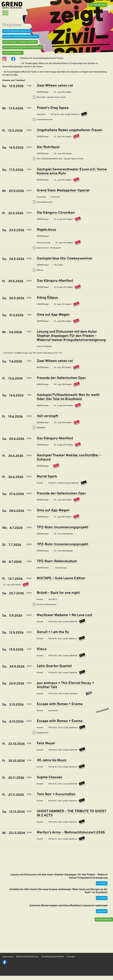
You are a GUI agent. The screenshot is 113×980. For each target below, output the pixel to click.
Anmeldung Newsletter (53, 961)
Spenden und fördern (13, 56)
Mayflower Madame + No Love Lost (65, 619)
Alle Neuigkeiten (97, 5)
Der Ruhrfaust (48, 151)
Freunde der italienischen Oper (61, 382)
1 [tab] (109, 5)
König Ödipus (47, 301)
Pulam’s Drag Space (53, 112)
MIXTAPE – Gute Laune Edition (61, 582)
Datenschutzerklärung (27, 961)
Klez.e (42, 653)
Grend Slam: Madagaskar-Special (63, 194)
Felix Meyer (46, 747)
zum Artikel (102, 886)
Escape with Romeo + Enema (60, 708)
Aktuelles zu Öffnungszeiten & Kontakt (21, 40)
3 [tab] (109, 10)
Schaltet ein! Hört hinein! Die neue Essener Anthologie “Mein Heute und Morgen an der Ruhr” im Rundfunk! (58, 894)
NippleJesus (47, 233)
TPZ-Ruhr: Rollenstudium (57, 565)
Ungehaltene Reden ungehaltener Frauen (70, 134)
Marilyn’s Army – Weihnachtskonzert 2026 (71, 836)
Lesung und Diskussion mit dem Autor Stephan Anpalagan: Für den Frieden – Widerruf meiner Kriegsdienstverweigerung (71, 339)
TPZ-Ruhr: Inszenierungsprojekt (63, 531)
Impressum (8, 961)
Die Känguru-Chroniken (56, 216)
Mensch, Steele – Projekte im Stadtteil (20, 45)
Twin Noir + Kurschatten (56, 798)
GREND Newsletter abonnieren (17, 34)
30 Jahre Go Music (52, 764)
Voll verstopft (47, 420)
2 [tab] (109, 7)
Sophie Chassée (49, 781)
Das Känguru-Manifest (55, 284)
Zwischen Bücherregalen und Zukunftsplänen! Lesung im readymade (68, 908)
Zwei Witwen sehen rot (55, 89)
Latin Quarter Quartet (54, 670)
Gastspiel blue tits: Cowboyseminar (65, 262)
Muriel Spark (47, 480)
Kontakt (71, 961)
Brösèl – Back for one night (58, 596)
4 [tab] (109, 12)
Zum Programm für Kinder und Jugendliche (22, 51)
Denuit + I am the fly (53, 636)
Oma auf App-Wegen (53, 318)
